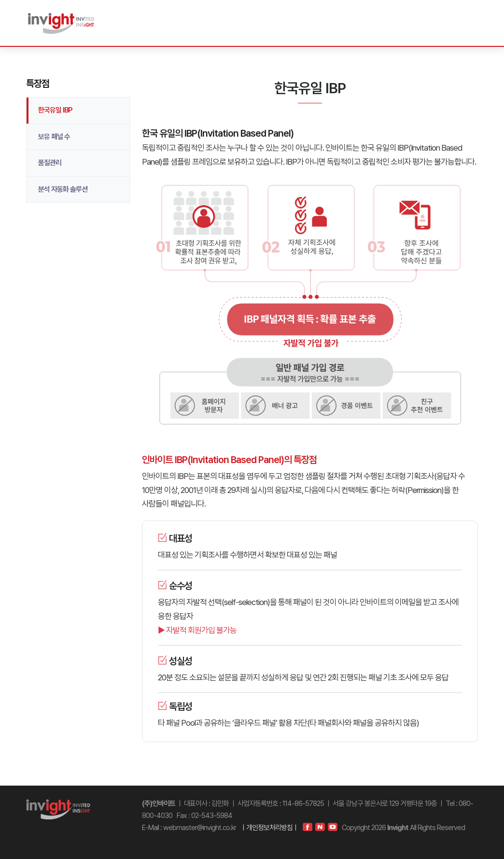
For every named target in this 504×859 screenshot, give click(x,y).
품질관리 (50, 163)
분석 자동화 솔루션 (63, 189)
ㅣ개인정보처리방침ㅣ (269, 828)
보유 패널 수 (54, 137)
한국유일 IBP (55, 110)
